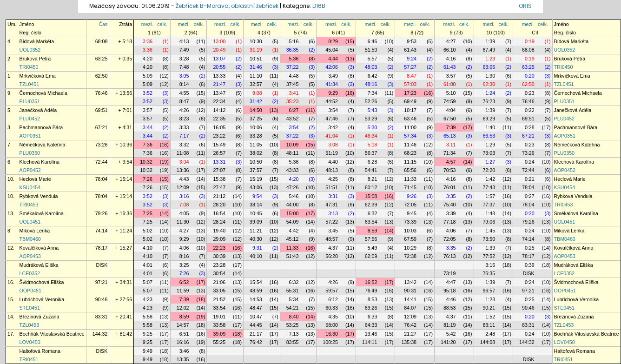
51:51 (332, 187)
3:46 (184, 351)
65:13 (450, 136)
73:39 (410, 222)
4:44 (333, 59)
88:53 (450, 308)
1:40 (490, 127)
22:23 (219, 248)
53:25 (293, 325)
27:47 (219, 187)
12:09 (183, 187)
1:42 (490, 179)
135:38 (409, 342)
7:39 (451, 127)
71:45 (410, 187)
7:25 (148, 213)
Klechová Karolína (40, 162)
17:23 (410, 93)
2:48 (490, 334)
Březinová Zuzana (40, 317)
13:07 (219, 59)
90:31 (410, 291)
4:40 (333, 162)
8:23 (184, 119)
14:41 (410, 299)
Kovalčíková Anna (39, 248)
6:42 (373, 76)
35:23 (293, 101)
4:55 (184, 93)
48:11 (293, 153)
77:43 (489, 187)
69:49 (410, 101)
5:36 (294, 59)
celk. (162, 24)
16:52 (371, 282)
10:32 (146, 162)
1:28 (490, 299)
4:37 (333, 248)
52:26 (371, 101)
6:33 (373, 317)
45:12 (293, 239)
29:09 (219, 239)
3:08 (333, 145)
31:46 (256, 67)
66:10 (450, 50)
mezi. (147, 24)
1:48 (490, 213)
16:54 (219, 213)
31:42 (256, 101)
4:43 (184, 179)
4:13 (184, 41)
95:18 (450, 291)
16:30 (332, 334)
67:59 (410, 239)
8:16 (184, 256)
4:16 (451, 59)
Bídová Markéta (37, 41)
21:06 (219, 282)
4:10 (148, 248)
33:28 (256, 136)
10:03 (410, 231)
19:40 (219, 231)
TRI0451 (29, 359)
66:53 (489, 136)
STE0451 (30, 308)
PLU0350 (30, 153)
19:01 (219, 317)
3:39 (451, 213)
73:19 (450, 273)
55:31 (293, 291)
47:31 (332, 205)
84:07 (410, 308)
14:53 (256, 299)
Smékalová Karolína (42, 213)
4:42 (294, 231)
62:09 (371, 256)
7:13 (294, 334)
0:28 (530, 127)
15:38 (219, 179)
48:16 (371, 84)
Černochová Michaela (43, 93)
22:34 (219, 101)
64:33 (371, 325)
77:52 (489, 256)
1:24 (490, 93)
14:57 (183, 325)
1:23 (490, 59)
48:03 (371, 67)
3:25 (184, 265)
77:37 (489, 205)
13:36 (183, 170)
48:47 (256, 308)
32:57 (256, 84)
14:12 (219, 110)
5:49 (373, 248)
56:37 (371, 153)
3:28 (184, 59)
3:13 (333, 213)
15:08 (371, 196)
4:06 (451, 231)
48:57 (332, 239)
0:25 (530, 248)
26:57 (219, 153)
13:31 (219, 162)
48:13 (332, 170)
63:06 (489, 67)
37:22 (293, 67)
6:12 (333, 299)
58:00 (332, 325)
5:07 (148, 282)
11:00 (410, 127)
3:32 (184, 145)
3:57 (451, 76)
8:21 (373, 179)
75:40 (450, 205)
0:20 (530, 76)
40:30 (256, 239)
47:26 (293, 187)
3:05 (184, 76)
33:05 (219, 291)
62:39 (371, 205)
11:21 (256, 231)
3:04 (184, 162)
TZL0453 (30, 325)
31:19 (256, 50)
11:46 (410, 145)
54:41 (371, 170)
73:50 (489, 239)
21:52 (219, 299)
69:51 (102, 110)
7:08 (184, 205)
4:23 (148, 299)
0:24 (530, 162)
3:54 (333, 110)
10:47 (256, 317)
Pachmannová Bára (41, 127)
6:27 (294, 110)
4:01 (148, 265)
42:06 (332, 67)
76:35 (489, 273)
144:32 (100, 334)
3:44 (148, 127)
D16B (319, 6)
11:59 (183, 291)
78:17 (102, 248)
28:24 (219, 222)
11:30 (183, 222)
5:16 (294, 41)
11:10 (256, 76)
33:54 (219, 308)
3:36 (148, 41)
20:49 (219, 50)
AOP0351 (30, 136)
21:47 (219, 84)
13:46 (371, 334)
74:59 (450, 101)
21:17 (256, 334)
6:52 (184, 282)
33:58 (219, 325)
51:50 (371, 50)
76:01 (450, 187)
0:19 (530, 41)
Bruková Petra (35, 59)
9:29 (333, 93)
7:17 (184, 136)
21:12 (219, 196)
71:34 (450, 153)
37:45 (293, 84)
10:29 (410, 248)
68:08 (102, 41)
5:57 (373, 59)
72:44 (102, 162)
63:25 (102, 59)
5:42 (451, 334)
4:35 (333, 317)
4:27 (451, 41)
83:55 (293, 342)
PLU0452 (30, 119)
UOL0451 (30, 222)
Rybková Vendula (39, 196)
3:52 (148, 93)
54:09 (293, 222)
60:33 (332, 308)
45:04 (332, 50)
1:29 (490, 145)
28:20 (219, 205)
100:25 (330, 342)
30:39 (219, 256)
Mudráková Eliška (39, 265)
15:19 (256, 179)
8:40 (294, 317)
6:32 (373, 213)
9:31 (257, 248)
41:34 (332, 84)
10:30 (256, 41)
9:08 (257, 93)
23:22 (219, 136)
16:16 (183, 342)
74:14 (102, 231)
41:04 (332, 136)
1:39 (490, 41)
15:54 (256, 282)
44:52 (332, 101)
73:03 (489, 153)
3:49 (333, 76)
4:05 (184, 213)
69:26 (371, 308)
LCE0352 (30, 273)
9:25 (148, 334)
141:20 (448, 342)
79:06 (489, 222)
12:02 (183, 308)
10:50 (256, 162)
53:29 (371, 119)
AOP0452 (30, 170)
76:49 (371, 291)
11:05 (256, 145)
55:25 (219, 342)
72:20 (489, 170)
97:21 (102, 282)
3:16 (184, 196)
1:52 (490, 317)
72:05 (410, 205)
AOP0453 (30, 256)
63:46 (410, 119)
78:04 (102, 179)
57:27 (410, 67)
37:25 (256, 119)
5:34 (294, 299)
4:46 (451, 299)
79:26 (102, 213)
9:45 (412, 213)
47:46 (332, 119)
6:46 (373, 41)
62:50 (102, 76)
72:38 (410, 256)
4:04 (451, 110)
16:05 (219, 127)
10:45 (256, 213)
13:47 (219, 93)
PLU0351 (30, 101)
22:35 (219, 119)
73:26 (102, 145)
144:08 (488, 342)
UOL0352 (30, 50)
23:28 (219, 265)
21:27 (410, 334)
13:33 (219, 76)
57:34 (410, 136)
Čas (103, 24)
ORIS (525, 6)
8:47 (412, 76)
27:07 (219, 170)
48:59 (256, 291)
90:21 (489, 308)
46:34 (371, 136)
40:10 (256, 256)
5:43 (373, 110)
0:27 (530, 196)
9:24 (412, 59)
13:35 (183, 359)
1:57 (490, 196)
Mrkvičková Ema (38, 76)
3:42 (333, 127)
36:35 (293, 50)
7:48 (184, 67)
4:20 (148, 59)
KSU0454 (30, 187)
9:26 (412, 196)
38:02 (256, 153)
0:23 (530, 93)
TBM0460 (30, 239)
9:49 (148, 351)
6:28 (373, 162)
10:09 (293, 145)
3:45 (333, 231)
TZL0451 (30, 84)
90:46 (102, 299)
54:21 (293, 308)
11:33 (410, 179)
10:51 (256, 59)
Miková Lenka (35, 231)
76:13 (450, 256)
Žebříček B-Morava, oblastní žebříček (227, 6)
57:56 (371, 239)
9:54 (257, 196)
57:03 (410, 84)
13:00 (219, 41)
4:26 (184, 110)
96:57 (489, 291)
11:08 (183, 153)
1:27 (490, 162)
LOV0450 (30, 342)
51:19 (332, 153)
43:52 (293, 119)
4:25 (333, 179)
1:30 (490, 76)
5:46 (294, 196)
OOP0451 (30, 291)
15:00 (293, 213)
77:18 (450, 222)
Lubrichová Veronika (42, 299)
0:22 (530, 110)
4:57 (451, 162)
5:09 (148, 76)
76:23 (489, 101)
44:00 (293, 205)
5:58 (148, 317)
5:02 (148, 231)
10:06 (256, 127)
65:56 (410, 170)
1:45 (490, 231)
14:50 (256, 110)
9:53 (412, 41)
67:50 (450, 119)
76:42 (410, 325)
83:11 (489, 325)
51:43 (293, 256)
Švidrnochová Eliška (42, 282)
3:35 (451, 196)
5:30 (373, 127)
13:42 (410, 282)
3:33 (184, 127)
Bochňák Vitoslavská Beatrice (52, 334)
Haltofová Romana (40, 351)
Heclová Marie (35, 179)
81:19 (450, 325)
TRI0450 (29, 67)
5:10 (451, 93)
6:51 (184, 334)
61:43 (410, 50)
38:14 (256, 205)
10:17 (410, 110)
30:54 (219, 273)
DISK (102, 265)
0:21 (530, 179)
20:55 (219, 67)
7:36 (148, 145)
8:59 (373, 231)
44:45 (256, 325)
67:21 (102, 127)
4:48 (294, 76)
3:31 (333, 196)
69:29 (489, 119)
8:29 (333, 41)
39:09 (256, 222)
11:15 (410, 162)
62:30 (489, 84)
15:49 (219, 145)
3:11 (451, 145)
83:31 (102, 317)
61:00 (450, 84)
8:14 (184, 84)
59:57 (332, 291)
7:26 (148, 179)
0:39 (530, 265)
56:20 (332, 256)
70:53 (450, 170)
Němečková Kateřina (43, 145)
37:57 (256, 170)
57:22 (332, 222)
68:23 (410, 153)
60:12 (371, 187)
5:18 (373, 145)
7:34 (373, 93)
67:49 (489, 50)
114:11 (370, 342)
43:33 (293, 170)
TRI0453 (29, 205)
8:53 (373, 299)
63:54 (371, 222)
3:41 (294, 93)
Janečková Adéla (38, 110)
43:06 (256, 187)
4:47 (451, 282)
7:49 (184, 50)
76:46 (102, 93)
